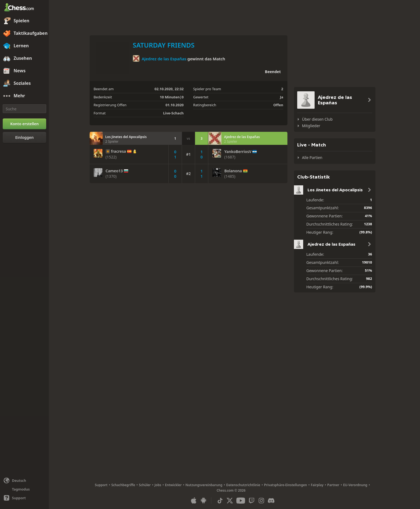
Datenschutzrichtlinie (243, 485)
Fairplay (317, 485)
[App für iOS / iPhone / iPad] (194, 501)
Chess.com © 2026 (231, 490)
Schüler (145, 485)
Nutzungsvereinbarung (204, 485)
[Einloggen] (24, 138)
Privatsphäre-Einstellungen (286, 485)
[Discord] (271, 501)
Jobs (158, 485)
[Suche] (24, 109)
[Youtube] (241, 501)
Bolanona (233, 171)
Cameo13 (114, 171)
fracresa (119, 151)
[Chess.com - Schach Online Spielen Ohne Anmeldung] (24, 8)
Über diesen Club (317, 119)
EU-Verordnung (355, 485)
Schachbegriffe (123, 485)
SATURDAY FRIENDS (164, 45)
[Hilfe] (24, 498)
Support (101, 485)
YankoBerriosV (238, 152)
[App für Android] (203, 501)
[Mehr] (24, 96)
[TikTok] (220, 501)
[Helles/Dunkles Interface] (24, 489)
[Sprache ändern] (24, 480)
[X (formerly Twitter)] (230, 501)
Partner (333, 485)
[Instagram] (261, 501)
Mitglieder (311, 126)
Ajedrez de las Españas (164, 59)
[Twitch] (252, 501)
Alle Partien (312, 157)
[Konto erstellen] (24, 124)
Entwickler (173, 485)
